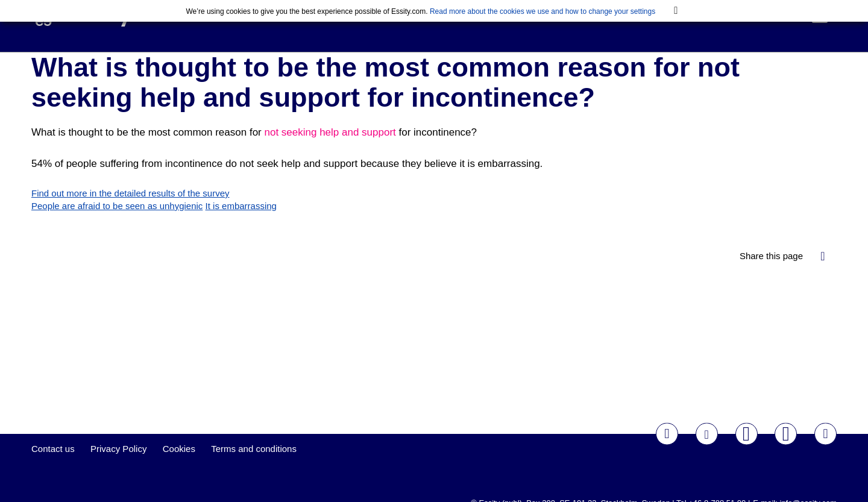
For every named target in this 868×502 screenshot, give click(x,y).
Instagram (786, 452)
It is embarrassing (241, 224)
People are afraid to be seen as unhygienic (117, 224)
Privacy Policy (118, 467)
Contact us (53, 467)
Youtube (747, 452)
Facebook (667, 452)
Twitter (707, 452)
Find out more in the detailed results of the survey (131, 212)
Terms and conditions (254, 467)
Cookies (179, 467)
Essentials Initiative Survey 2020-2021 (254, 33)
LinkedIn (826, 452)
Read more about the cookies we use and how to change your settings (542, 11)
